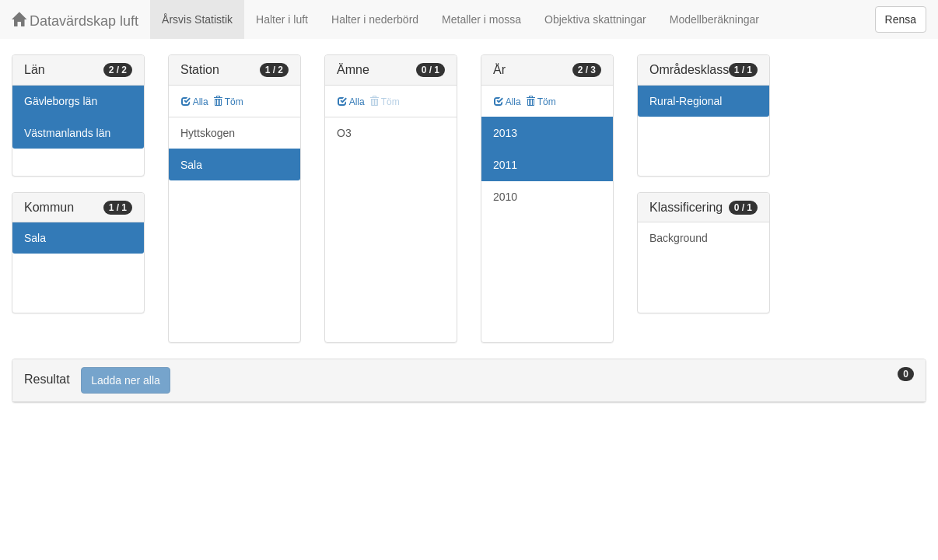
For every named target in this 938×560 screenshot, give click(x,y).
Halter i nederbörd (375, 19)
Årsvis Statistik (197, 19)
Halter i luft (282, 19)
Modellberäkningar (714, 19)
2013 (505, 133)
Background (679, 238)
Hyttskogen (208, 133)
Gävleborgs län (61, 101)
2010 (505, 197)
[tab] (469, 381)
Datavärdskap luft (75, 21)
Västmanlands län (67, 133)
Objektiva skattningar (595, 19)
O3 (344, 133)
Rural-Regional (686, 101)
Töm (228, 102)
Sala (35, 238)
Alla (195, 102)
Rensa (901, 19)
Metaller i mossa (481, 19)
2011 (505, 165)
